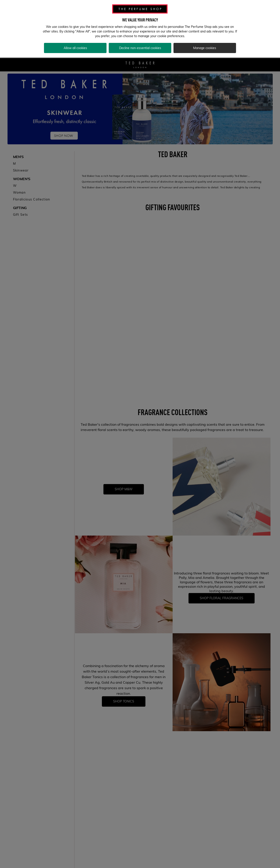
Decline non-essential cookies (140, 43)
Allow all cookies (75, 43)
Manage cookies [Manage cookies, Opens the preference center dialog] (205, 43)
